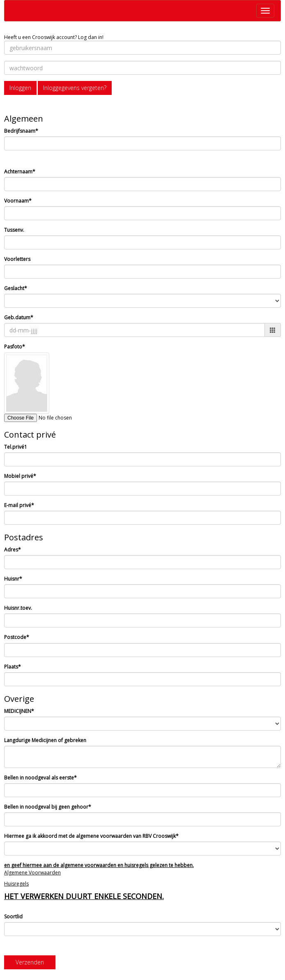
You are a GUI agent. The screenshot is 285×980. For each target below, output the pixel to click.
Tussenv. (14, 230)
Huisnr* (13, 579)
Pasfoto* (15, 347)
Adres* (13, 550)
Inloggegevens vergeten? (75, 88)
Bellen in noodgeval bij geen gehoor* (48, 807)
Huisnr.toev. (18, 608)
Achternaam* (20, 172)
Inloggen (20, 88)
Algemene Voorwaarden (32, 873)
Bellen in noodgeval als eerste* (40, 778)
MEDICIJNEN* (19, 711)
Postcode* (17, 637)
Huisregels (16, 884)
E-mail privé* (19, 505)
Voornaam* (18, 201)
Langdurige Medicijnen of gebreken (45, 740)
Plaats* (13, 667)
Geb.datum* (19, 317)
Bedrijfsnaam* (21, 131)
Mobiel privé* (20, 476)
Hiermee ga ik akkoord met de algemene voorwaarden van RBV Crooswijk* (91, 836)
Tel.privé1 (16, 447)
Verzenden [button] (30, 962)
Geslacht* (16, 288)
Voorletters (17, 259)
